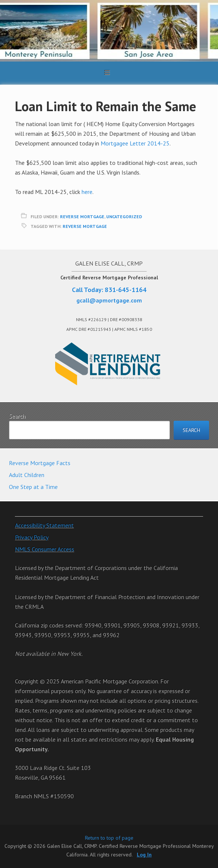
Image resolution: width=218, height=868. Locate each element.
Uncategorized (124, 217)
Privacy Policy (32, 537)
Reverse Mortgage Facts (40, 463)
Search (17, 416)
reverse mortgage (82, 217)
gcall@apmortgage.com (109, 300)
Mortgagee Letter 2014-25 (135, 143)
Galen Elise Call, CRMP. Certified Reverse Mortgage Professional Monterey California (109, 31)
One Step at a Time (33, 487)
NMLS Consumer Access (45, 549)
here (87, 192)
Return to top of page (109, 838)
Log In (144, 855)
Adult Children (27, 475)
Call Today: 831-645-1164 (109, 290)
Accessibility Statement (44, 525)
